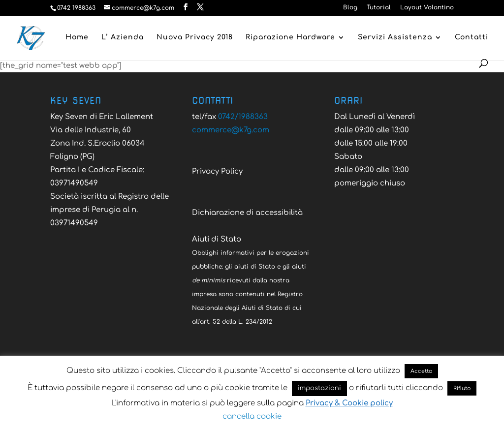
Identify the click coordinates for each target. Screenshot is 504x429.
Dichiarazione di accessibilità (247, 213)
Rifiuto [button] (462, 388)
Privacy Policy (217, 171)
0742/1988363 (243, 117)
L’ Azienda (123, 37)
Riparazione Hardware (290, 37)
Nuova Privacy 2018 (195, 37)
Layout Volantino (427, 8)
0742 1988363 (76, 8)
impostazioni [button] (319, 388)
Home (77, 37)
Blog (350, 8)
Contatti (472, 37)
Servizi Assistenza (395, 37)
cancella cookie (252, 416)
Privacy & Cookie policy (349, 403)
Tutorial (379, 8)
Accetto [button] (421, 371)
